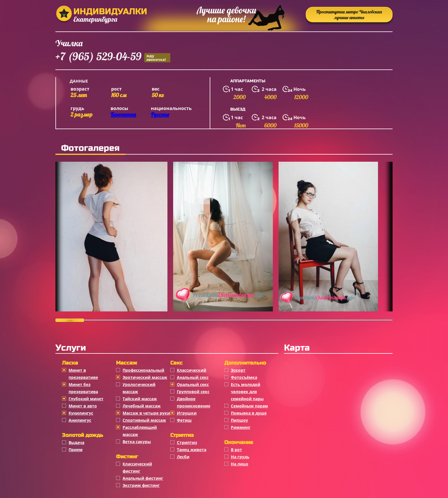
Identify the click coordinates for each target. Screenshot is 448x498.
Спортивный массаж (144, 420)
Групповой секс (193, 392)
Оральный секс (193, 384)
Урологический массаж (139, 388)
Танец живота (192, 450)
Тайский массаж (140, 399)
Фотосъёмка (244, 377)
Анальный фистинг (143, 478)
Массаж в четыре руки (146, 413)
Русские (160, 114)
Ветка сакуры (137, 442)
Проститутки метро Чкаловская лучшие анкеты (349, 15)
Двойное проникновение (194, 402)
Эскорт (238, 370)
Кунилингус (81, 413)
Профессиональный (143, 370)
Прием (76, 450)
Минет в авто (83, 406)
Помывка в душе (249, 413)
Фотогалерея (90, 148)
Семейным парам (249, 406)
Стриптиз (187, 442)
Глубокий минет (86, 399)
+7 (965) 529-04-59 (113, 57)
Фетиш (184, 420)
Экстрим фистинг (141, 485)
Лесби (183, 457)
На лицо (240, 464)
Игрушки (187, 413)
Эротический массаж (145, 377)
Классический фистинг (137, 467)
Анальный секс (193, 377)
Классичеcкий (192, 370)
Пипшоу (239, 420)
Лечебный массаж (142, 406)
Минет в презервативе (83, 374)
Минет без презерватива (83, 388)
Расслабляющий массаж (140, 431)
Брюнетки (123, 114)
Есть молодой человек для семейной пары (247, 392)
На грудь (240, 457)
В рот (236, 450)
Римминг (241, 427)
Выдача (76, 442)
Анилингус (80, 420)
